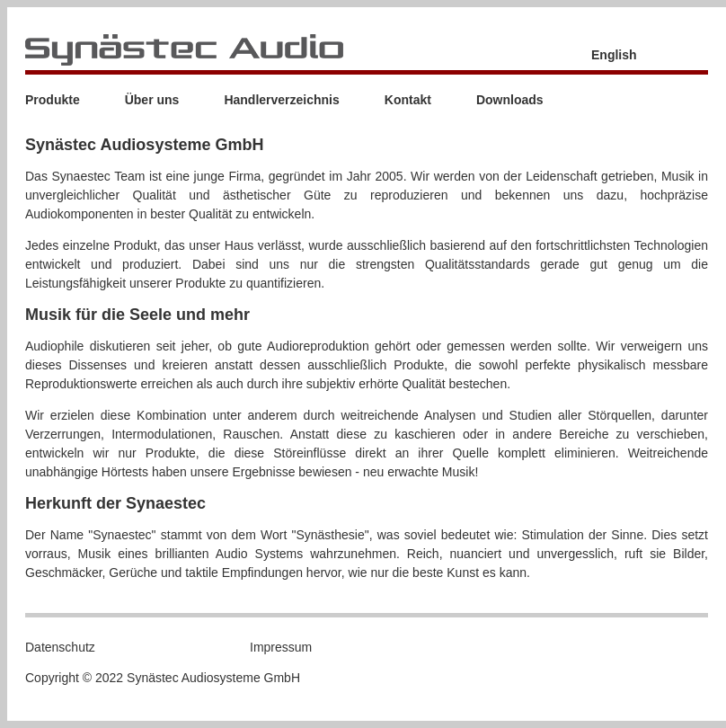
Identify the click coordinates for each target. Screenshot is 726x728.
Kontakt (408, 100)
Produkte (53, 100)
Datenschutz (60, 647)
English (614, 55)
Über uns (152, 100)
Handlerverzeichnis (281, 100)
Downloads (510, 100)
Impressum (281, 647)
